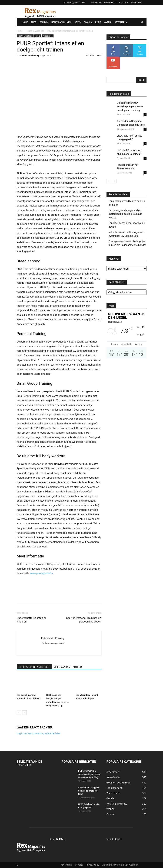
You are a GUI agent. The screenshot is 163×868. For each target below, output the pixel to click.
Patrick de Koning (30, 55)
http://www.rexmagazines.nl (53, 643)
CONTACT (124, 2)
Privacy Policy (93, 865)
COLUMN (44, 22)
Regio (38, 36)
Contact (79, 865)
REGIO (98, 22)
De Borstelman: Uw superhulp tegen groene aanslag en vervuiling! (130, 107)
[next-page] (24, 713)
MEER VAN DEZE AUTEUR (68, 667)
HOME (25, 22)
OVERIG (108, 22)
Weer (111, 306)
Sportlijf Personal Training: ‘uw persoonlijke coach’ (84, 620)
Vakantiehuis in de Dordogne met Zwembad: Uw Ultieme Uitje (127, 234)
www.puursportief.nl (42, 573)
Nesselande (48, 36)
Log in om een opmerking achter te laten (39, 733)
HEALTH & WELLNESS (61, 22)
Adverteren (66, 865)
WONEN (88, 22)
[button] (142, 22)
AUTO (34, 22)
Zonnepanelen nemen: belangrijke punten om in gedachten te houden (128, 243)
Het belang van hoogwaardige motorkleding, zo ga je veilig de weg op (125, 214)
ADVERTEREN (110, 2)
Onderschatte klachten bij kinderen (32, 620)
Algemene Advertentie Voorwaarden (120, 865)
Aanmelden (96, 2)
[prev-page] (19, 713)
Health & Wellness (35, 31)
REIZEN (78, 22)
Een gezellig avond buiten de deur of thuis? (127, 203)
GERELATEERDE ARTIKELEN (34, 667)
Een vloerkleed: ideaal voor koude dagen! (127, 225)
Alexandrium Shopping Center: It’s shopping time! (89, 791)
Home (20, 31)
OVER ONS (136, 2)
